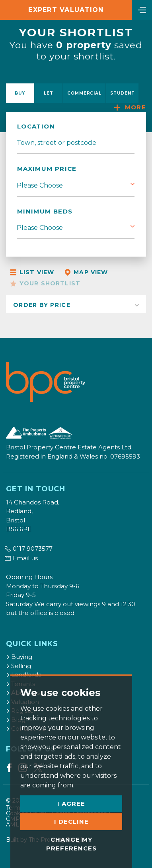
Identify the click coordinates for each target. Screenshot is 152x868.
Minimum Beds (45, 211)
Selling (19, 666)
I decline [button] (71, 822)
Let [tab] (49, 93)
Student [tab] (122, 93)
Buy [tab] (20, 93)
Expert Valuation (66, 10)
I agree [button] (71, 804)
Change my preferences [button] (71, 844)
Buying (19, 657)
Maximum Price (47, 169)
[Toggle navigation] (142, 9)
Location (36, 126)
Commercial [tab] (84, 93)
